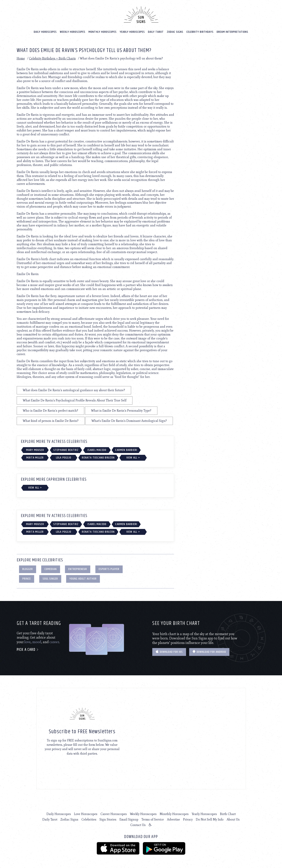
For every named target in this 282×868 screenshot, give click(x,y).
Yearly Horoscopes (132, 32)
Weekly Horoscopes (73, 32)
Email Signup (129, 819)
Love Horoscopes (86, 814)
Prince (27, 579)
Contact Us (138, 825)
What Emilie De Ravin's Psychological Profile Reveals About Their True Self (75, 400)
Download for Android (209, 652)
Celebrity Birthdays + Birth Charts (52, 58)
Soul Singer (50, 579)
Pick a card (28, 650)
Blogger (28, 569)
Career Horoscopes (114, 814)
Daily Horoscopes (45, 32)
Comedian (51, 569)
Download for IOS (169, 652)
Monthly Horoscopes (103, 32)
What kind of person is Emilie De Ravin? (51, 421)
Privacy (188, 819)
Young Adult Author (83, 579)
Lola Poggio (64, 457)
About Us (233, 819)
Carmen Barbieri (126, 450)
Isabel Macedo (97, 450)
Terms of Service (153, 819)
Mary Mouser (35, 450)
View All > (133, 457)
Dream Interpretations (232, 32)
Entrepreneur (78, 569)
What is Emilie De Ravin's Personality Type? (121, 410)
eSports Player (109, 569)
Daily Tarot (156, 32)
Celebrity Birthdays (200, 32)
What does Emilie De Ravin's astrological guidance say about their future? (74, 390)
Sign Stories (108, 819)
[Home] (141, 15)
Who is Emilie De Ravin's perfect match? (50, 410)
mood (37, 642)
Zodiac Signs (175, 32)
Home (21, 58)
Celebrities (89, 819)
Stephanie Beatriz (66, 450)
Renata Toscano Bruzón (98, 457)
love (27, 642)
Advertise (173, 819)
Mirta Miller (35, 457)
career (54, 642)
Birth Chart (228, 814)
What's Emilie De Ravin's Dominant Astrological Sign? (129, 421)
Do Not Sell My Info (210, 819)
